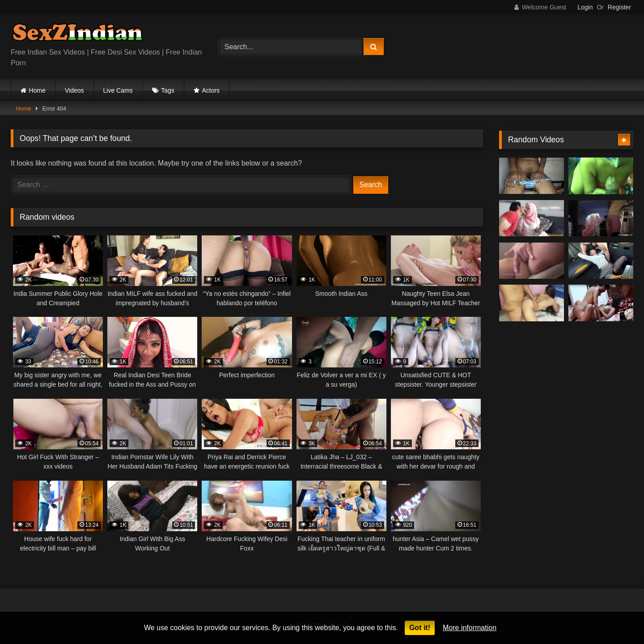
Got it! (420, 628)
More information (470, 628)
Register (619, 7)
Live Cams (118, 90)
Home (37, 90)
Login (585, 7)
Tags (168, 90)
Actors (211, 90)
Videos (74, 90)
